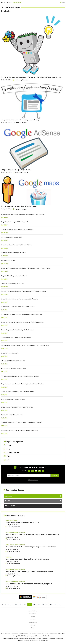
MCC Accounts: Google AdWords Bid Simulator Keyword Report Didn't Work (22, 314)
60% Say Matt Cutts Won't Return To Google (13, 361)
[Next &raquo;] (59, 604)
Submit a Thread (33, 611)
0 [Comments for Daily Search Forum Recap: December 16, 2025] (7, 527)
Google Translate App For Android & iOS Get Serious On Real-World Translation (23, 214)
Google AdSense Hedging (8, 260)
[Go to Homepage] (11, 3)
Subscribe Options (33, 480)
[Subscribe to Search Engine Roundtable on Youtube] (39, 471)
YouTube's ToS (44, 640)
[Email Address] (29, 476)
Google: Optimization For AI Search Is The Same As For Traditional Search (32, 535)
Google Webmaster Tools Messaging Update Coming (20, 120)
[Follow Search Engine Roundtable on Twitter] (32, 471)
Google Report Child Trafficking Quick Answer (13, 253)
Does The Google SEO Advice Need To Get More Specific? (17, 230)
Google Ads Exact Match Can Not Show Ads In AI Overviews (27, 559)
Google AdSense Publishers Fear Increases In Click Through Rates (19, 430)
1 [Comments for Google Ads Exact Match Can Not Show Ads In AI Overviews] (7, 564)
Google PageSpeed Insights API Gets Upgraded (14, 222)
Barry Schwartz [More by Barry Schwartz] (23, 80)
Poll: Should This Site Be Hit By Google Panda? (14, 369)
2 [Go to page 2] (9, 604)
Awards (33, 617)
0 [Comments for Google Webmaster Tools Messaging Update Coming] (14, 122)
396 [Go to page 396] (43, 604)
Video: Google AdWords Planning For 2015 (13, 399)
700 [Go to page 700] (55, 604)
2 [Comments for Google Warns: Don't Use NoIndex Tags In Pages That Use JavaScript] (7, 551)
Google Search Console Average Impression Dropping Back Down (29, 571)
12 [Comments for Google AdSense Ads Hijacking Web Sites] (15, 172)
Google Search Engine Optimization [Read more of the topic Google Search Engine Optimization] (15, 532)
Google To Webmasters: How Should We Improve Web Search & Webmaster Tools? (31, 77)
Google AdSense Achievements (10, 353)
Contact (33, 628)
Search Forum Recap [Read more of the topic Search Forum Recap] (11, 520)
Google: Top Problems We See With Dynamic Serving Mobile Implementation (22, 322)
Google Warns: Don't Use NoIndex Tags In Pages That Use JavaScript (31, 547)
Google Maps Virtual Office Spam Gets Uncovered (19, 206)
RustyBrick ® (28, 636)
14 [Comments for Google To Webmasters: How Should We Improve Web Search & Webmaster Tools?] (15, 80)
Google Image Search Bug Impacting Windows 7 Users (16, 245)
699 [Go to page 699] (51, 604)
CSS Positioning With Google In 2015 (11, 237)
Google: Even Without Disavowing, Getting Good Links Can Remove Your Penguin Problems (26, 268)
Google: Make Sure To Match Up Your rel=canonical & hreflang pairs (19, 299)
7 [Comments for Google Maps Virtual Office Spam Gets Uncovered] (14, 209)
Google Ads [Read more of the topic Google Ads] (9, 557)
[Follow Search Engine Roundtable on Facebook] (29, 471)
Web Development (38, 636)
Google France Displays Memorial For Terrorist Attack (16, 338)
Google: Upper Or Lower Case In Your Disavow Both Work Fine (18, 307)
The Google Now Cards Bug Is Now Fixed (12, 284)
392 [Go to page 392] (25, 604)
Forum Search (33, 614)
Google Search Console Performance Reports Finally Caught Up (29, 584)
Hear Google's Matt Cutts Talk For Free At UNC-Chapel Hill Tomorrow (20, 376)
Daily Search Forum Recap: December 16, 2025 (22, 522)
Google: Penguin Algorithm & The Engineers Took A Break (17, 407)
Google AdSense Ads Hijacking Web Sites (16, 170)
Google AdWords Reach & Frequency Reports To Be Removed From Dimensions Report (25, 345)
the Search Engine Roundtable (16, 634)
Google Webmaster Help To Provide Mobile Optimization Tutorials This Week (22, 384)
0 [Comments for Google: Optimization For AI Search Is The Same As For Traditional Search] (7, 539)
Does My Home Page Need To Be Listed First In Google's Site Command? (21, 423)
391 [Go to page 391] (21, 604)
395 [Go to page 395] (39, 604)
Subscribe (55, 476)
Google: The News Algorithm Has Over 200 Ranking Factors (17, 392)
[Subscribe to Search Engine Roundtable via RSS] (43, 471)
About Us (33, 619)
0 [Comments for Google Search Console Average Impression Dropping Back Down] (7, 576)
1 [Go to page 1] (6, 604)
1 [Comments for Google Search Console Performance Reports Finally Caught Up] (7, 588)
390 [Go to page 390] (16, 604)
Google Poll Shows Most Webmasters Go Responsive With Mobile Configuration (23, 291)
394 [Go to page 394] (34, 604)
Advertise (33, 625)
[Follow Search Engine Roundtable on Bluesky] (36, 471)
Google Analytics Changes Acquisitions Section (14, 276)
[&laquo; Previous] (2, 604)
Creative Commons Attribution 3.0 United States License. (45, 638)
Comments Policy (33, 622)
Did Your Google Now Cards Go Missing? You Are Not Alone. (18, 330)
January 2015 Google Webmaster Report (12, 415)
